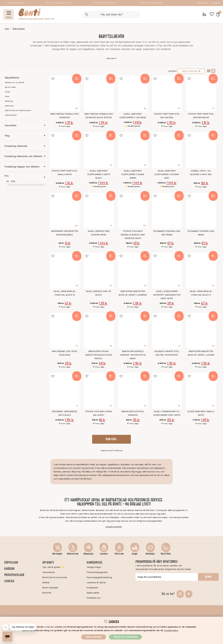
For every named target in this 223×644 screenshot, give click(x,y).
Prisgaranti (92, 588)
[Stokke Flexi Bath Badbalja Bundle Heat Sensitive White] (133, 211)
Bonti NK (47, 593)
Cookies (9, 581)
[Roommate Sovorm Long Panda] (201, 211)
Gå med (208, 577)
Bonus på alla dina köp (59, 3)
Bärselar (9, 101)
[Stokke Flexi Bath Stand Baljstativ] (99, 391)
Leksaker (104, 554)
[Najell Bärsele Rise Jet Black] (99, 271)
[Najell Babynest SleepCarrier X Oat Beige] (133, 93)
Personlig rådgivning (151, 3)
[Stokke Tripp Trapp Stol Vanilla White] (65, 150)
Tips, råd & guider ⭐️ (53, 567)
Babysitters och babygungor (18, 111)
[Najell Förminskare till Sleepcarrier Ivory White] (167, 391)
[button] (217, 15)
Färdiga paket (11, 115)
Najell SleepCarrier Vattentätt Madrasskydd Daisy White (167, 295)
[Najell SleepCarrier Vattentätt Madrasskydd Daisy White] (167, 271)
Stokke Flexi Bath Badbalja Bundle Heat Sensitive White (133, 235)
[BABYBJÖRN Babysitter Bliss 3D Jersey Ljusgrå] (201, 331)
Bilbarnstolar (73, 554)
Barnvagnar (57, 554)
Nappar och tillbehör (15, 83)
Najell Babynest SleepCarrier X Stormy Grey (167, 174)
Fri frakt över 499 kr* (105, 3)
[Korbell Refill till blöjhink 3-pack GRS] (201, 150)
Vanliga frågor (94, 567)
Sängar (135, 554)
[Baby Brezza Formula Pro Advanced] (65, 93)
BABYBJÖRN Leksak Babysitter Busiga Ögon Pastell (99, 355)
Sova (7, 97)
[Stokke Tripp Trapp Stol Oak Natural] (167, 93)
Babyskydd (88, 554)
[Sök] (111, 15)
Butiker (46, 583)
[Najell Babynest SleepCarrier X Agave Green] (133, 150)
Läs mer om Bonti (114, 527)
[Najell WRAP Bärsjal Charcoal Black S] (201, 271)
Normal (213, 71)
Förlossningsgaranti (97, 572)
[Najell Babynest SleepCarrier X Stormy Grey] (167, 150)
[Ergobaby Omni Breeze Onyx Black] (65, 391)
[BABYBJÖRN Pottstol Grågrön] (133, 391)
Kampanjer (150, 554)
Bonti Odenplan (50, 588)
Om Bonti (48, 562)
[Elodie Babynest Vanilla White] (201, 391)
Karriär (9, 569)
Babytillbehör (19, 29)
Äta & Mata (166, 554)
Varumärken (49, 572)
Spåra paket (93, 593)
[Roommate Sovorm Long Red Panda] (167, 211)
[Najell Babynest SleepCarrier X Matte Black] (99, 150)
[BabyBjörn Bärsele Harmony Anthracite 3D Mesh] (133, 331)
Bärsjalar (9, 106)
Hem (7, 29)
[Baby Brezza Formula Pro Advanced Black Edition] (99, 93)
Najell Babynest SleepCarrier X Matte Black (99, 174)
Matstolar (119, 554)
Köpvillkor (11, 562)
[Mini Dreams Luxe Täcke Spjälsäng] (65, 331)
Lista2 (209, 71)
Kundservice (95, 562)
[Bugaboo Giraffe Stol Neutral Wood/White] (167, 331)
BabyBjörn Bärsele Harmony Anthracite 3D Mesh (133, 355)
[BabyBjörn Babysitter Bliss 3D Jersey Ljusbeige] (133, 271)
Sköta (7, 92)
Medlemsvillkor (14, 575)
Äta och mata (10, 87)
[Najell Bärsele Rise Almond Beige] (99, 211)
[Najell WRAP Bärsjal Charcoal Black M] (65, 271)
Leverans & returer (96, 583)
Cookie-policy (171, 630)
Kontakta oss (94, 598)
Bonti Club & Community (55, 577)
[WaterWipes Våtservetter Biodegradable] (65, 211)
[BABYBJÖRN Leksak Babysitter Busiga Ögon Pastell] (99, 331)
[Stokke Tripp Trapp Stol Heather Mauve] (201, 93)
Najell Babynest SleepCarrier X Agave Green (133, 174)
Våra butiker (203, 3)
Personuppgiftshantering (99, 577)
